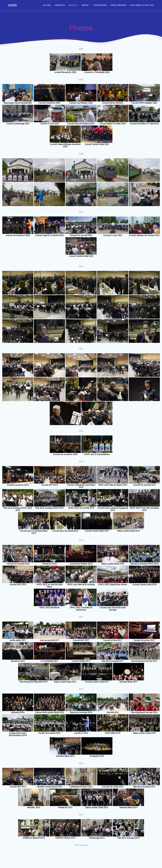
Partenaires (100, 5)
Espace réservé (118, 5)
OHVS (12, 5)
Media (85, 5)
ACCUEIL (47, 5)
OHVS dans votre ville (142, 5)
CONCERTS (60, 5)
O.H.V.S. (72, 5)
